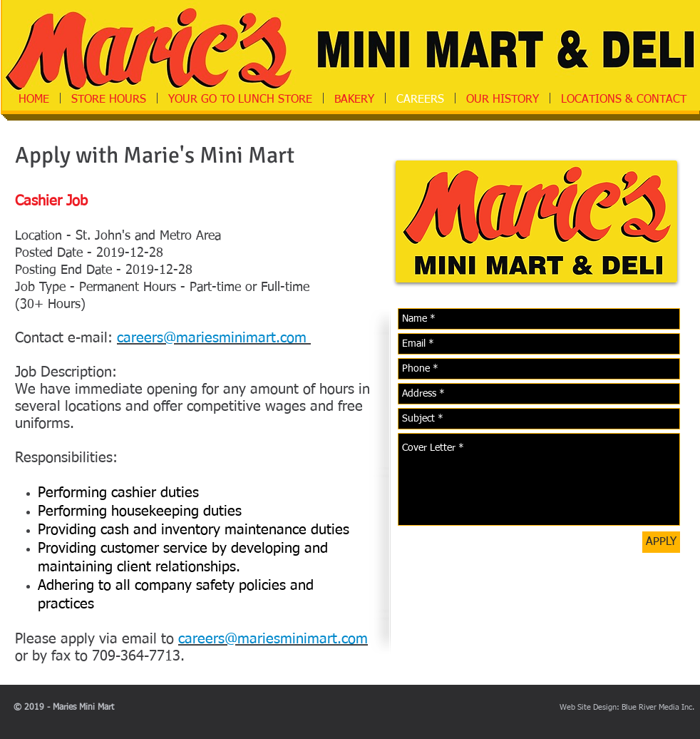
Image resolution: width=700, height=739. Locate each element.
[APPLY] (661, 542)
